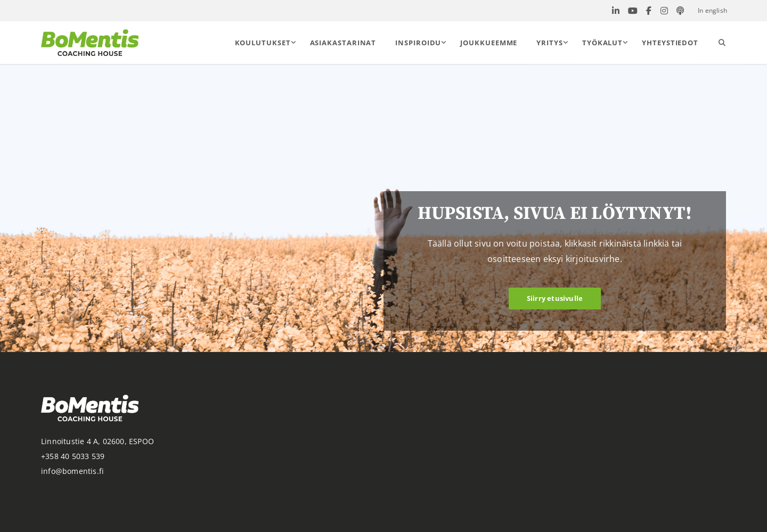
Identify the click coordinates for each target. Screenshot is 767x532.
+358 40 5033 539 (73, 456)
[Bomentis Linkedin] (616, 11)
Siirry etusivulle (555, 298)
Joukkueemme (489, 43)
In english (712, 10)
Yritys (549, 43)
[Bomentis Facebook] (649, 11)
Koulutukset (263, 43)
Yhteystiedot (670, 43)
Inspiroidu (418, 43)
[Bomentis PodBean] (680, 11)
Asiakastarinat (343, 43)
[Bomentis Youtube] (633, 11)
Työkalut (602, 43)
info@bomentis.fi (72, 471)
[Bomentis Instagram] (664, 11)
